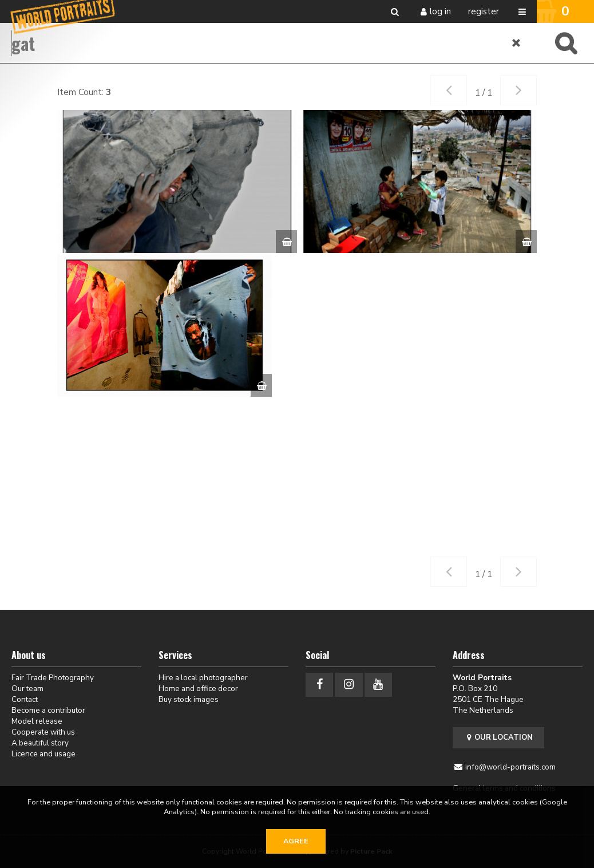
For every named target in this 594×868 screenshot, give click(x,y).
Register (484, 11)
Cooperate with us (43, 732)
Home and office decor (198, 689)
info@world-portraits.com (510, 767)
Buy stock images (189, 699)
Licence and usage (43, 754)
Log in (440, 11)
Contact (25, 699)
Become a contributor (48, 710)
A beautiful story (40, 743)
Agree (296, 841)
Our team (27, 689)
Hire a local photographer (203, 678)
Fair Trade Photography (53, 678)
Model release (37, 721)
